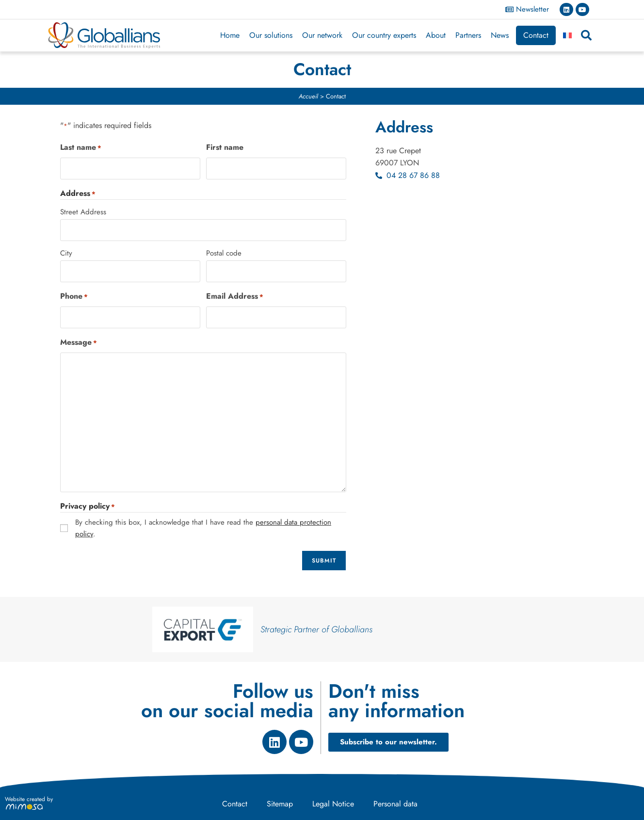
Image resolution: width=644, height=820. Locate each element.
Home (230, 35)
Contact (536, 35)
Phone (74, 296)
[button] (586, 35)
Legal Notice (333, 804)
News (500, 35)
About (436, 35)
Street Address (83, 212)
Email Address (235, 296)
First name (225, 147)
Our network (322, 35)
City (66, 253)
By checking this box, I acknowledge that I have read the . (203, 528)
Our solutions (271, 35)
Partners (468, 35)
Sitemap (280, 804)
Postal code (224, 253)
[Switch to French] (567, 35)
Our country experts (384, 35)
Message (79, 342)
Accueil (308, 96)
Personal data (395, 804)
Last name (81, 147)
